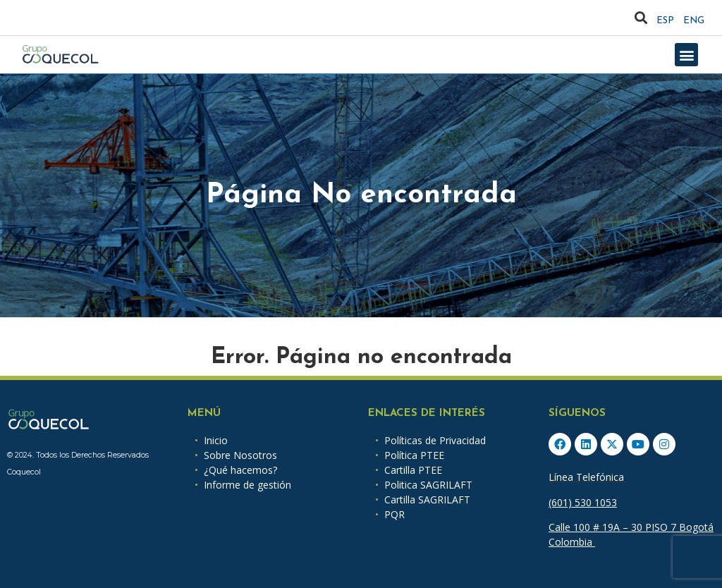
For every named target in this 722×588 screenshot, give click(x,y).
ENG (694, 21)
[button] (641, 18)
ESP (665, 21)
